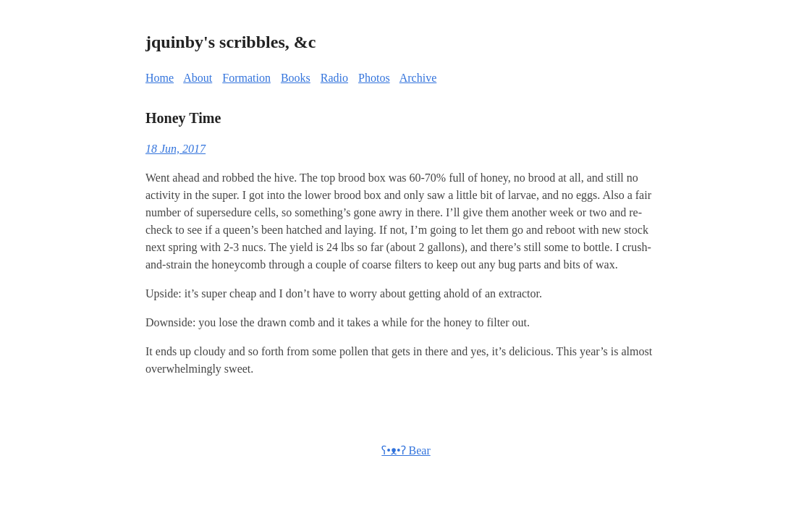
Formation (246, 78)
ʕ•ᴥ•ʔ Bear (406, 450)
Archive (418, 78)
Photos (374, 78)
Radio (334, 78)
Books (296, 78)
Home (160, 78)
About (198, 78)
